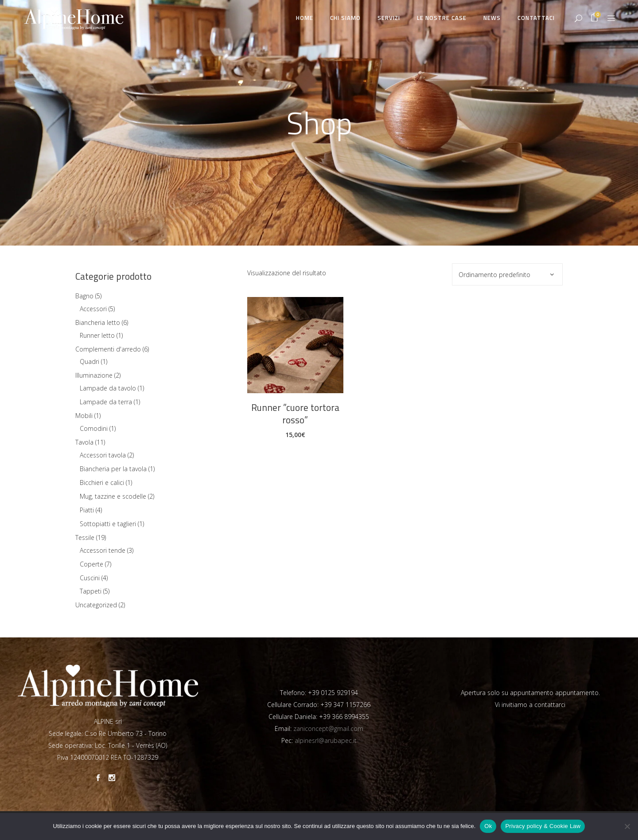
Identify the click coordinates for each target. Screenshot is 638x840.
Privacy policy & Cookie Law (543, 826)
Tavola (84, 442)
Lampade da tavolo (108, 388)
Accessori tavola (103, 455)
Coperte (91, 564)
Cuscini (90, 578)
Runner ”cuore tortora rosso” (295, 414)
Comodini (94, 428)
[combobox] (507, 274)
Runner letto (97, 335)
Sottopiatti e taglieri (108, 524)
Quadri (89, 361)
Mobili (84, 416)
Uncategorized (96, 605)
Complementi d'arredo (108, 349)
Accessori (93, 309)
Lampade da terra (106, 402)
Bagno (84, 296)
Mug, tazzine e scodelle (113, 496)
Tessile (85, 537)
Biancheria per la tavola (113, 469)
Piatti (87, 510)
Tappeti (91, 591)
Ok (488, 826)
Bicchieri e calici (102, 483)
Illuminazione (94, 375)
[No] (627, 826)
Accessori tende (103, 550)
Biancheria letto (98, 322)
